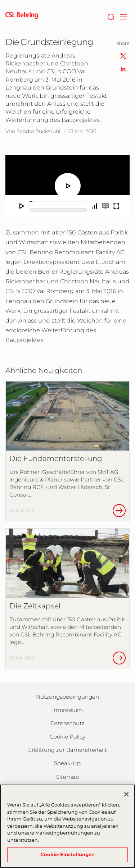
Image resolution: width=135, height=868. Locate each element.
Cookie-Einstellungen (68, 854)
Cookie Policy (67, 737)
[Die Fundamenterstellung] (67, 451)
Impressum (67, 710)
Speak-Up (67, 763)
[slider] (58, 201)
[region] (67, 826)
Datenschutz (67, 723)
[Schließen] (126, 794)
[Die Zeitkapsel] (67, 598)
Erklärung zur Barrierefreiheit (67, 750)
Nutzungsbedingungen (67, 697)
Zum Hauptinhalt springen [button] (0, 0)
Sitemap (67, 777)
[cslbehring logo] (22, 16)
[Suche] (111, 16)
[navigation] (123, 16)
